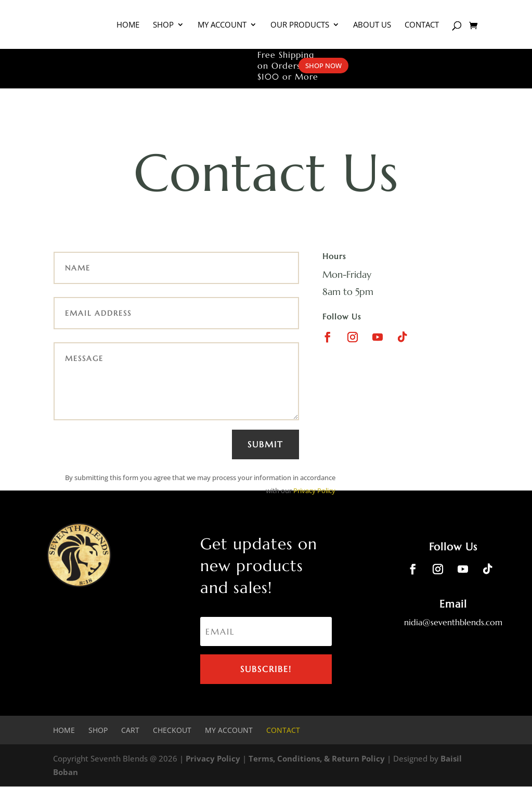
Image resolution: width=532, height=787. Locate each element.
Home (128, 25)
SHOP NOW (323, 66)
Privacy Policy (314, 491)
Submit (265, 444)
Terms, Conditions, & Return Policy (317, 759)
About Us (372, 25)
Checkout (172, 730)
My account (229, 730)
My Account (222, 25)
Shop (163, 25)
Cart (130, 730)
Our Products (300, 25)
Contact (422, 25)
